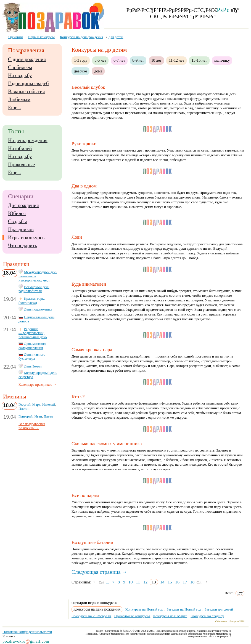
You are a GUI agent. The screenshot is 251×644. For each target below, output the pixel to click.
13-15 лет (199, 60)
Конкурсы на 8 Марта (170, 616)
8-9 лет (138, 60)
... (107, 582)
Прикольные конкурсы (132, 616)
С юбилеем (20, 67)
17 (185, 582)
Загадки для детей (219, 609)
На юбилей (20, 148)
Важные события (27, 92)
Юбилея (17, 213)
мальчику (222, 60)
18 (192, 582)
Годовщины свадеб (28, 84)
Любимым (19, 100)
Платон (24, 409)
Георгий (25, 405)
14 (162, 582)
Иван (38, 416)
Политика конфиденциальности (27, 632)
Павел (48, 416)
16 (177, 582)
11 (138, 582)
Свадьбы (17, 221)
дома (98, 71)
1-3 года (81, 60)
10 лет (156, 60)
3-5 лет (101, 60)
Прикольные (21, 165)
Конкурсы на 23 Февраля (91, 616)
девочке (80, 71)
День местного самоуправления (32, 346)
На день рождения (28, 140)
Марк (36, 405)
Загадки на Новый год (184, 609)
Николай (49, 405)
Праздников (21, 230)
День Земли (33, 366)
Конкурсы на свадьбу (207, 616)
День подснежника (38, 309)
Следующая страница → (99, 572)
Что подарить (23, 246)
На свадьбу (20, 75)
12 (146, 582)
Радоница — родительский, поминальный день (33, 333)
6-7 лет (119, 60)
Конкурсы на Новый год (144, 609)
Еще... (14, 108)
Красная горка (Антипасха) (32, 301)
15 (170, 582)
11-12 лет (176, 60)
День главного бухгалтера (32, 357)
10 (131, 582)
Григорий (26, 416)
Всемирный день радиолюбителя (34, 289)
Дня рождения (23, 205)
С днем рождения (27, 59)
